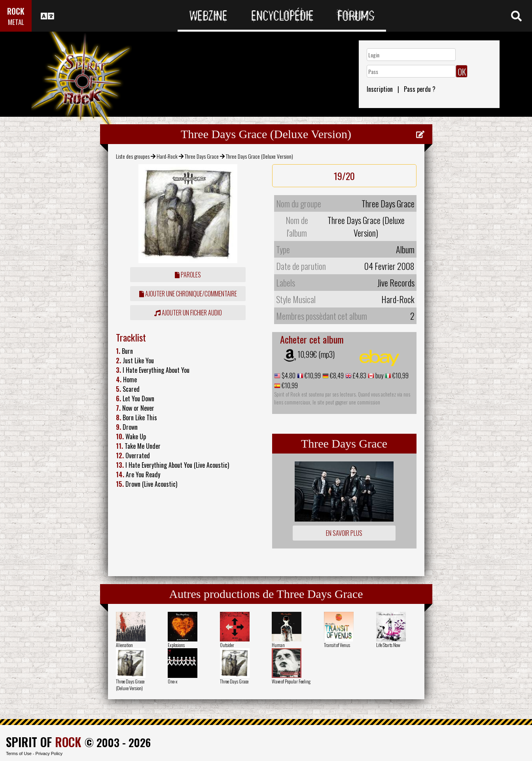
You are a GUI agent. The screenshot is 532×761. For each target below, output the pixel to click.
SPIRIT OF (44, 742)
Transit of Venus (337, 645)
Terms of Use (19, 753)
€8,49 (336, 376)
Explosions (176, 645)
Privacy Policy (49, 753)
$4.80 (288, 376)
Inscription (380, 89)
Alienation (124, 645)
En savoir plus (344, 533)
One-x (173, 681)
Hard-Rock (167, 156)
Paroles (188, 275)
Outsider (227, 645)
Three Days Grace (202, 156)
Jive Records (396, 283)
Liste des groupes (133, 156)
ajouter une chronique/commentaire (188, 294)
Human (278, 645)
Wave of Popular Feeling (291, 681)
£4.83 (359, 376)
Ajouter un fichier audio (188, 313)
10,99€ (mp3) (316, 354)
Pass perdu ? (420, 89)
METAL (16, 22)
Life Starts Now (388, 645)
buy (379, 376)
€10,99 (312, 376)
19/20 (344, 176)
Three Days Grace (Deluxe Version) (130, 685)
